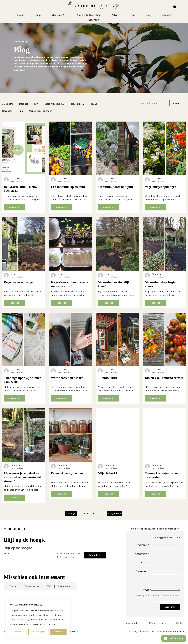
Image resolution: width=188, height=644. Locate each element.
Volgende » (114, 513)
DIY (36, 104)
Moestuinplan (77, 104)
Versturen (170, 607)
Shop (38, 15)
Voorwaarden (132, 623)
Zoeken (176, 103)
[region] (38, 619)
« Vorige (71, 513)
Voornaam (143, 545)
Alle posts (8, 104)
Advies (115, 15)
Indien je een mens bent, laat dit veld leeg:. (70, 555)
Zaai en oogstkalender (40, 111)
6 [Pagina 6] (85, 513)
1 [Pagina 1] (79, 513)
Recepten (7, 111)
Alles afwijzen (38, 632)
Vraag (147, 590)
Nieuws (93, 104)
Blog (148, 15)
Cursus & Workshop (89, 15)
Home (21, 15)
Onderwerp (142, 571)
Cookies (180, 623)
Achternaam (142, 554)
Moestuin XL (59, 15)
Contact (166, 15)
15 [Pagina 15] (104, 513)
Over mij (94, 20)
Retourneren (64, 586)
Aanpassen (19, 632)
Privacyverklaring (158, 623)
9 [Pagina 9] (93, 513)
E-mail (7, 553)
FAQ (49, 586)
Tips (132, 15)
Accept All (58, 632)
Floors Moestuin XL (54, 104)
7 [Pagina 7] (88, 513)
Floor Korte (72, 632)
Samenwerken (32, 586)
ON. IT (181, 632)
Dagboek (24, 104)
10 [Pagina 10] (97, 513)
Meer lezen (14, 207)
